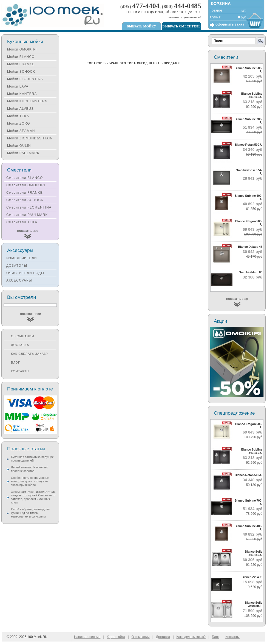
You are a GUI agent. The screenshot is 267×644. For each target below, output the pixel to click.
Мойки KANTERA (22, 94)
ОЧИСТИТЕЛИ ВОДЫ (25, 273)
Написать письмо (87, 637)
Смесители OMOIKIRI (26, 185)
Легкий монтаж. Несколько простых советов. (29, 469)
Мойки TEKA (18, 116)
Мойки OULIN (19, 146)
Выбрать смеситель (182, 26)
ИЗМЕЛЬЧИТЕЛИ (22, 258)
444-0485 (188, 6)
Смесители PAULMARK (27, 215)
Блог (15, 362)
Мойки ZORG (19, 123)
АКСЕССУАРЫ (19, 280)
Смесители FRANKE (25, 193)
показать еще (237, 299)
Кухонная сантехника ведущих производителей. (32, 459)
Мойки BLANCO (21, 57)
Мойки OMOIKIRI (22, 49)
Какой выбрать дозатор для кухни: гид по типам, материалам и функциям (30, 513)
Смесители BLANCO (25, 178)
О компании (23, 336)
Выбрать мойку (141, 26)
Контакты (20, 371)
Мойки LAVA (18, 86)
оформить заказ (230, 24)
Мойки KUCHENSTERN (27, 101)
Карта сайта (116, 637)
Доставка (20, 345)
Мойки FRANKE (21, 64)
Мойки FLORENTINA (25, 79)
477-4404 (146, 6)
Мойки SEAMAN (21, 131)
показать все (28, 231)
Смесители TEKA (22, 222)
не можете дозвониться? (185, 17)
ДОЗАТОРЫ (17, 266)
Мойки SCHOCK (21, 72)
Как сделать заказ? (29, 354)
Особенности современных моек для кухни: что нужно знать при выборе (30, 481)
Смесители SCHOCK (25, 200)
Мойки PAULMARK (23, 153)
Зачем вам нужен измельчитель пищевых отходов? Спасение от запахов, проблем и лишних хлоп (33, 497)
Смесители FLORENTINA (29, 207)
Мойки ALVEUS (20, 109)
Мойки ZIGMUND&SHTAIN (30, 138)
